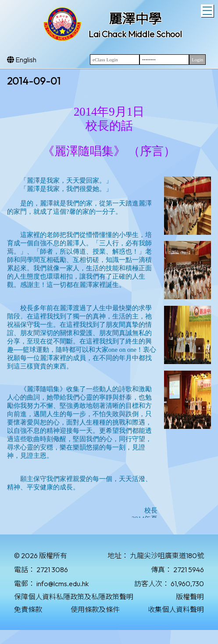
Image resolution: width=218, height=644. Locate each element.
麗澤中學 (135, 19)
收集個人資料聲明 (176, 609)
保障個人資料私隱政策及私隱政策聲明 (74, 597)
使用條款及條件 (95, 609)
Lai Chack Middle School (135, 34)
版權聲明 (190, 597)
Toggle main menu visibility (208, 10)
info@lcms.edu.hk (63, 584)
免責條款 (28, 609)
